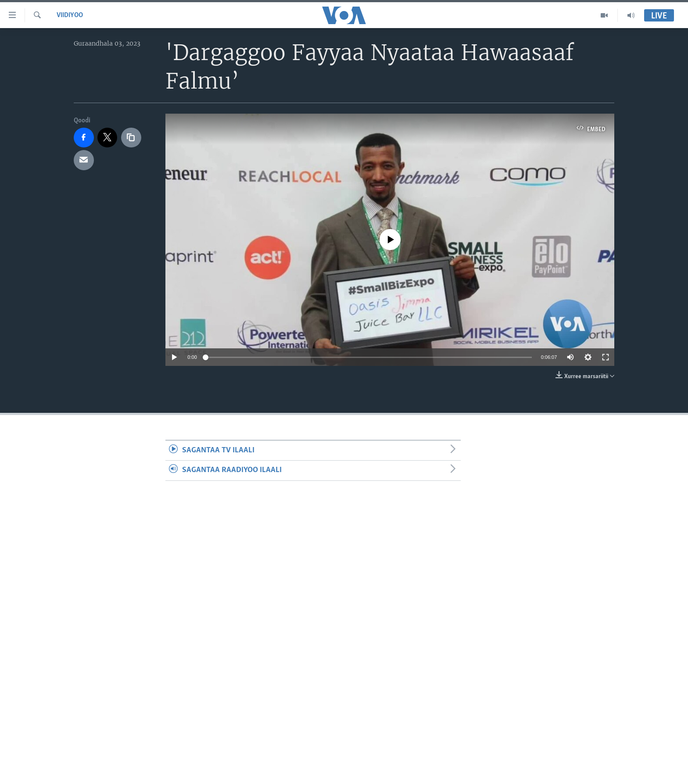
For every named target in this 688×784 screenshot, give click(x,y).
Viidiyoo (70, 15)
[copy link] (131, 138)
